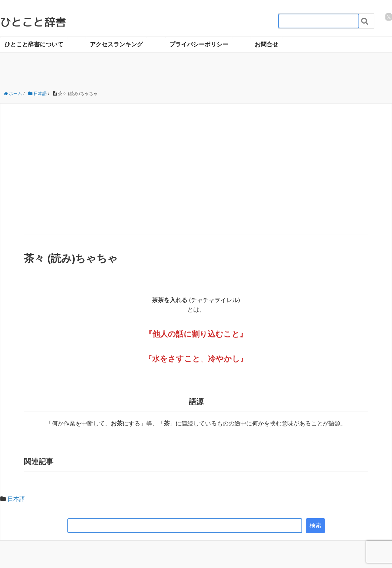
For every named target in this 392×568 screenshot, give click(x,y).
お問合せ (266, 44)
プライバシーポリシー (199, 44)
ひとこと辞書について (34, 44)
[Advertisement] (196, 179)
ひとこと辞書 (33, 22)
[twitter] (389, 17)
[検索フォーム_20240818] (319, 21)
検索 (315, 525)
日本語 (16, 499)
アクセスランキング (116, 44)
